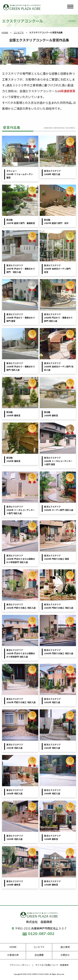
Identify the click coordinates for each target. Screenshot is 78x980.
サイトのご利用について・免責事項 (52, 965)
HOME (5, 33)
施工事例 (65, 947)
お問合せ (65, 955)
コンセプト (19, 33)
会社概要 (39, 955)
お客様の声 (13, 955)
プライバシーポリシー (20, 965)
